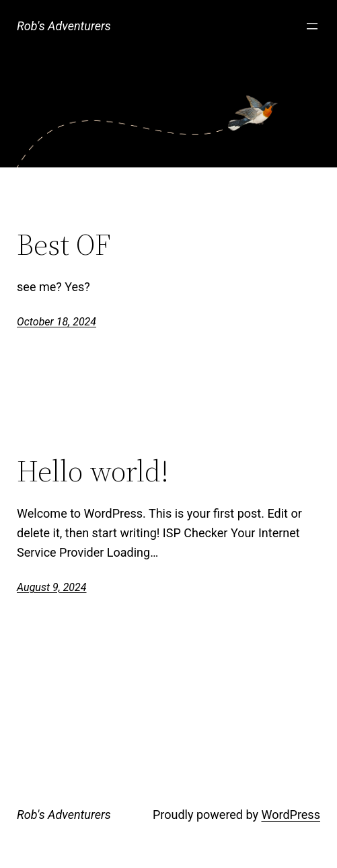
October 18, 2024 (57, 322)
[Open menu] (312, 26)
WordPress (290, 815)
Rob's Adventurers (64, 26)
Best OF (64, 245)
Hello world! (93, 472)
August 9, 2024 (51, 587)
